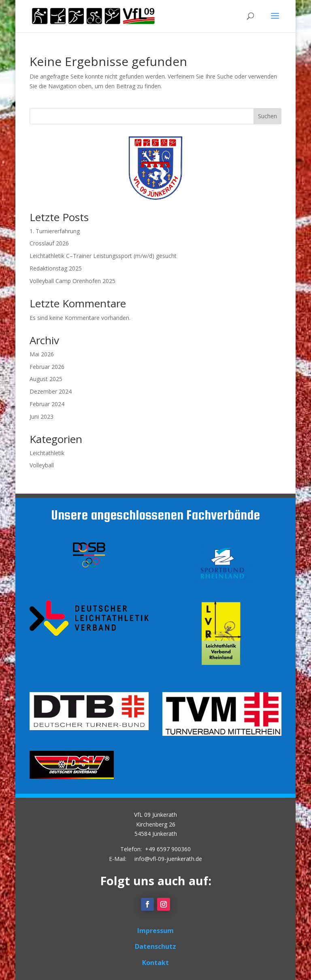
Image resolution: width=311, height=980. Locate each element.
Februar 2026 (47, 367)
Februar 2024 (47, 404)
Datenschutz (155, 946)
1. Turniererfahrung (55, 231)
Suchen (267, 116)
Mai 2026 (42, 354)
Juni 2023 (42, 416)
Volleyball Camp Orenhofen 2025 (72, 281)
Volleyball (42, 465)
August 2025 (46, 379)
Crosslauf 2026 (49, 243)
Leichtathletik (47, 453)
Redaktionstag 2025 (56, 268)
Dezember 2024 (51, 391)
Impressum (155, 931)
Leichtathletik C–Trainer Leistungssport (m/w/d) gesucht (103, 256)
